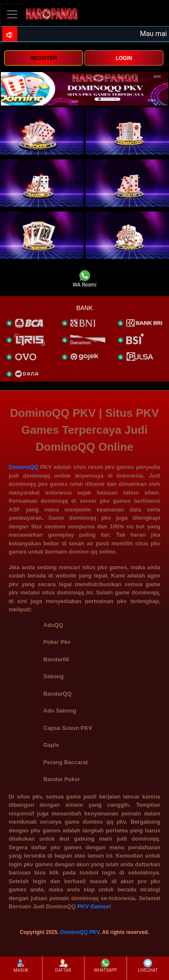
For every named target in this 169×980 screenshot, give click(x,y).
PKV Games (93, 906)
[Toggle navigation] (12, 14)
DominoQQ (24, 467)
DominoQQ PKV (80, 932)
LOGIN (124, 58)
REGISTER (44, 58)
